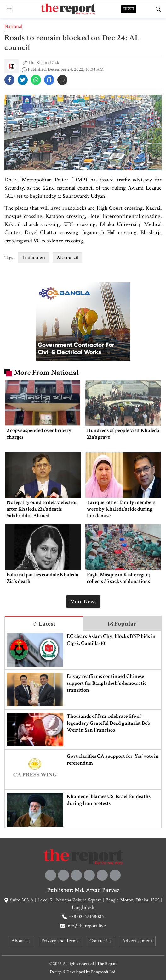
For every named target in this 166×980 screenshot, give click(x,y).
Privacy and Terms (60, 941)
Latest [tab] (44, 624)
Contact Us (100, 941)
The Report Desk (43, 62)
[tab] (44, 623)
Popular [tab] (122, 624)
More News (83, 602)
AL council (67, 258)
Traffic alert (34, 258)
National (13, 26)
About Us (21, 941)
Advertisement (137, 941)
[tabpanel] (83, 729)
